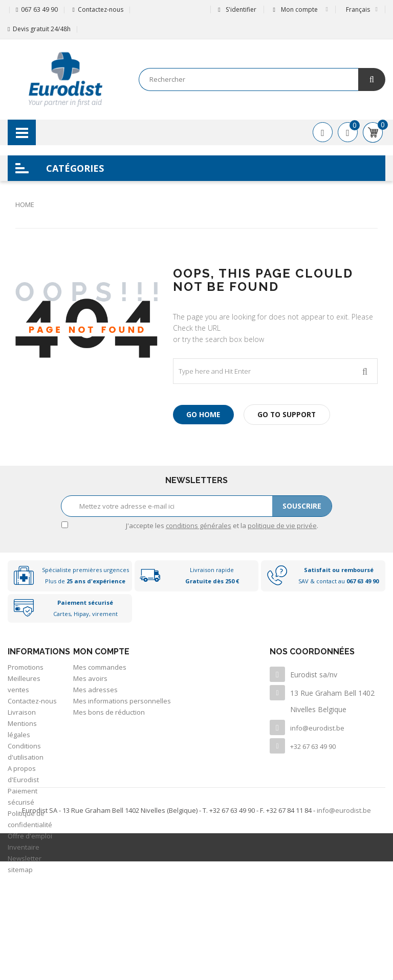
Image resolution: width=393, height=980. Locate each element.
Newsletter (25, 858)
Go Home (204, 414)
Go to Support (290, 414)
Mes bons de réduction (109, 712)
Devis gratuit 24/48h (42, 29)
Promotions (26, 667)
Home (25, 204)
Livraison (22, 712)
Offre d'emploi (30, 836)
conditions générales (199, 526)
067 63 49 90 (39, 9)
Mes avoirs (90, 678)
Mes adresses (95, 690)
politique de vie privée (282, 526)
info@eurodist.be (317, 728)
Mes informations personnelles (122, 701)
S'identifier (237, 9)
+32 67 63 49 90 (313, 746)
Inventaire (24, 847)
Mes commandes (100, 667)
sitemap (20, 870)
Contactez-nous (101, 9)
